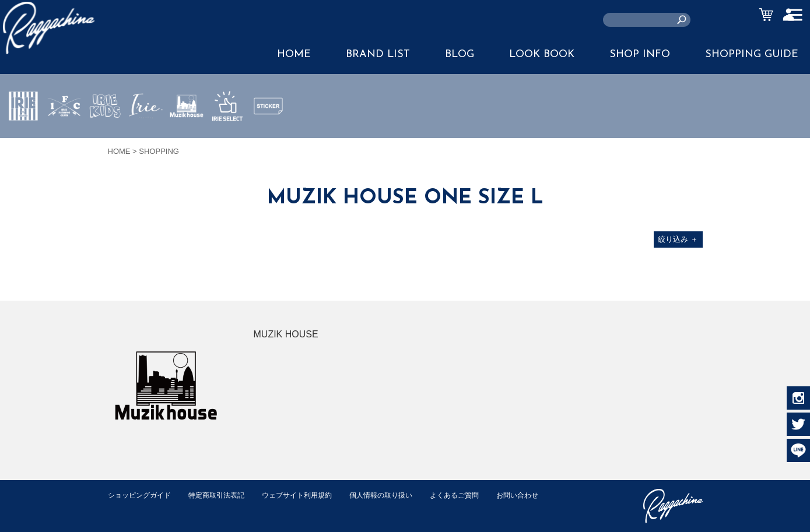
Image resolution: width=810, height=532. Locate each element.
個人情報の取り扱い (399, 495)
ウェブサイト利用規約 (310, 495)
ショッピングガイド (142, 495)
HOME (294, 54)
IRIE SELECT (227, 140)
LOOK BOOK (542, 54)
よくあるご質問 (477, 495)
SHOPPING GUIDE (752, 54)
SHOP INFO (640, 54)
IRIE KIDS (105, 140)
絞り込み (678, 239)
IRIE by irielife (23, 140)
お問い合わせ (131, 507)
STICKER (268, 133)
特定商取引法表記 (224, 495)
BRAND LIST (378, 54)
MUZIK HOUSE (187, 140)
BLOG (460, 54)
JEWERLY (146, 133)
